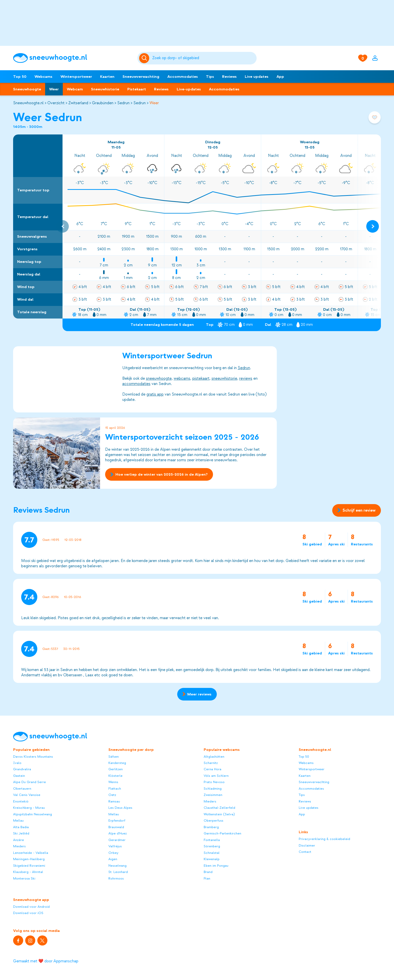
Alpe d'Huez (118, 833)
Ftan (207, 878)
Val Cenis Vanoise (27, 795)
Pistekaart (137, 89)
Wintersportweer (76, 77)
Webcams (43, 77)
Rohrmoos (116, 878)
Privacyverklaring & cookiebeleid (324, 839)
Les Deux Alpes (120, 808)
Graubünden (103, 103)
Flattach (115, 789)
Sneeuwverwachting (141, 77)
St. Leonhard (118, 872)
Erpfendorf (117, 820)
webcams (182, 378)
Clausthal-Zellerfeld (219, 808)
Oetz (112, 795)
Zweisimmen (213, 795)
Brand (208, 872)
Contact (305, 852)
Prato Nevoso (214, 782)
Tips (210, 77)
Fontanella (212, 840)
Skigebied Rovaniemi (29, 866)
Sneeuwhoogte (27, 89)
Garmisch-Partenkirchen (222, 833)
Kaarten (107, 77)
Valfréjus (115, 846)
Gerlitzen (116, 769)
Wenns (113, 782)
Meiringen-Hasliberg (29, 859)
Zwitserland (78, 103)
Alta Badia (21, 827)
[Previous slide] (63, 226)
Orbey (113, 853)
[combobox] (204, 58)
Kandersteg (117, 763)
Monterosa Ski (24, 878)
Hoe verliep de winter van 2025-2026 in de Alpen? (159, 475)
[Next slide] (373, 226)
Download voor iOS (28, 913)
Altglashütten (214, 757)
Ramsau (114, 801)
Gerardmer (117, 840)
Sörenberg (212, 846)
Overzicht (56, 103)
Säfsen (114, 757)
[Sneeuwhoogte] (73, 58)
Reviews (229, 77)
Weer (54, 89)
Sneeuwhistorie (105, 89)
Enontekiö (21, 801)
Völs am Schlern (216, 776)
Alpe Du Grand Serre (29, 782)
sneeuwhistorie (224, 378)
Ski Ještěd (21, 833)
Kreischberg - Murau (29, 808)
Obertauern (22, 789)
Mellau (18, 820)
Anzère (19, 840)
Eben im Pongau (216, 866)
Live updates (257, 77)
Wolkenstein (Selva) (219, 814)
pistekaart (201, 378)
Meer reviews (197, 694)
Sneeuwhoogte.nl (28, 103)
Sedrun (123, 103)
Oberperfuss (214, 820)
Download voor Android (31, 907)
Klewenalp (212, 859)
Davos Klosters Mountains (33, 757)
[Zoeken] (204, 58)
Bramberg (211, 827)
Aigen (113, 859)
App (280, 77)
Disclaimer (307, 845)
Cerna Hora (213, 769)
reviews (246, 378)
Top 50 (20, 77)
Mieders (19, 846)
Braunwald (116, 827)
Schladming (213, 789)
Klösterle (115, 776)
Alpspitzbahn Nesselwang (33, 814)
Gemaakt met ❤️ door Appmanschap (46, 961)
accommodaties (136, 384)
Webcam (75, 89)
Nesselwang (117, 866)
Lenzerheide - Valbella (31, 853)
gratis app (155, 394)
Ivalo (17, 763)
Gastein (19, 776)
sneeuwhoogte (159, 378)
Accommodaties (183, 77)
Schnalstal (212, 853)
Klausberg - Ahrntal (28, 872)
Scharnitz (211, 763)
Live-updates (189, 89)
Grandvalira (22, 769)
